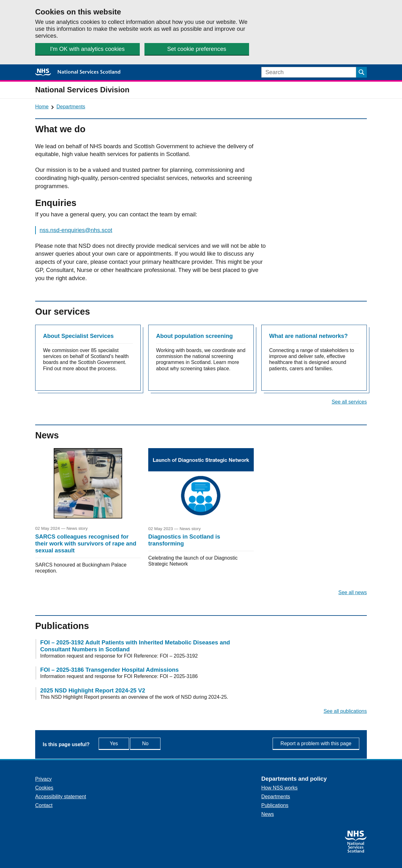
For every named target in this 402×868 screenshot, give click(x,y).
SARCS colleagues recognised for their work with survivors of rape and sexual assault (86, 543)
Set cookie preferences (196, 49)
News (268, 814)
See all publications (345, 711)
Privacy (43, 779)
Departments (71, 107)
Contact (44, 805)
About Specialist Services (78, 336)
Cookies (44, 788)
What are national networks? (308, 336)
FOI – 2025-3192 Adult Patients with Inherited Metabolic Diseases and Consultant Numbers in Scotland (135, 646)
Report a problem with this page (316, 743)
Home (42, 107)
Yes (120, 743)
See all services (349, 402)
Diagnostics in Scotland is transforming (184, 540)
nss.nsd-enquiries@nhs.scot (76, 230)
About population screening (194, 336)
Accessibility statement (61, 797)
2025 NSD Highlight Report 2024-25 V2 (93, 690)
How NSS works (280, 788)
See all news (353, 592)
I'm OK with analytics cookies (87, 49)
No (160, 743)
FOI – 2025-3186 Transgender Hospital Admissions (109, 670)
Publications (275, 805)
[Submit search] (361, 72)
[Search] (309, 72)
